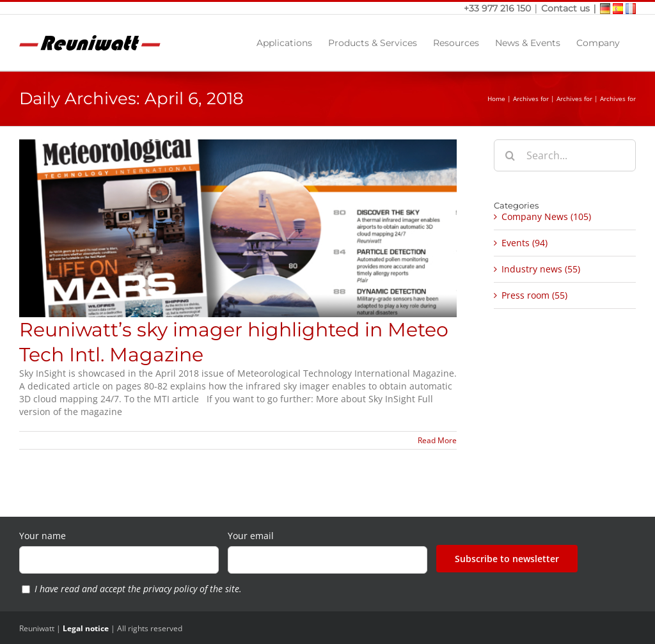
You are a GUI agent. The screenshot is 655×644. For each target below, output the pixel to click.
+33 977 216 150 (499, 8)
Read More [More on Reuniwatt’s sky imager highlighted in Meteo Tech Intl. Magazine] (437, 440)
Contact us (565, 8)
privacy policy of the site (191, 589)
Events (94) (525, 243)
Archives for (531, 98)
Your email (251, 536)
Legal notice (86, 628)
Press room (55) (534, 295)
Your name (43, 536)
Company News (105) (546, 216)
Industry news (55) (541, 269)
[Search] (510, 155)
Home (496, 98)
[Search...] (565, 155)
